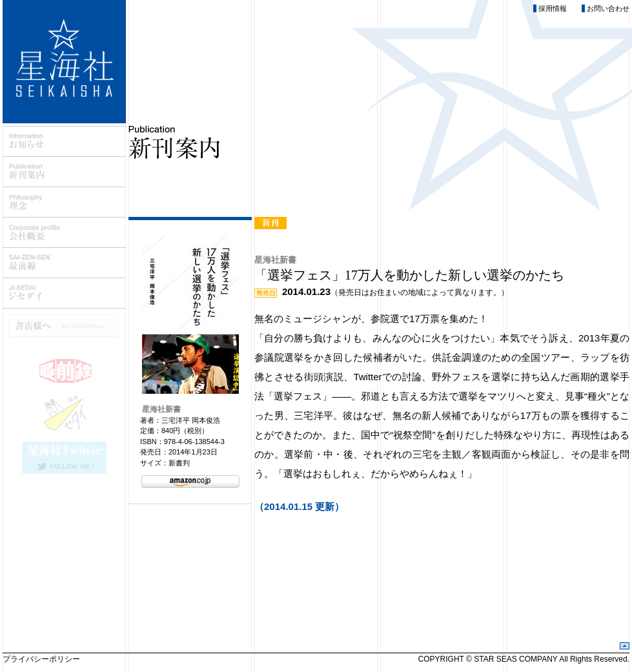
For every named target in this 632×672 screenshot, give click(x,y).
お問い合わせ (608, 8)
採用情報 (553, 8)
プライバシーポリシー (41, 659)
